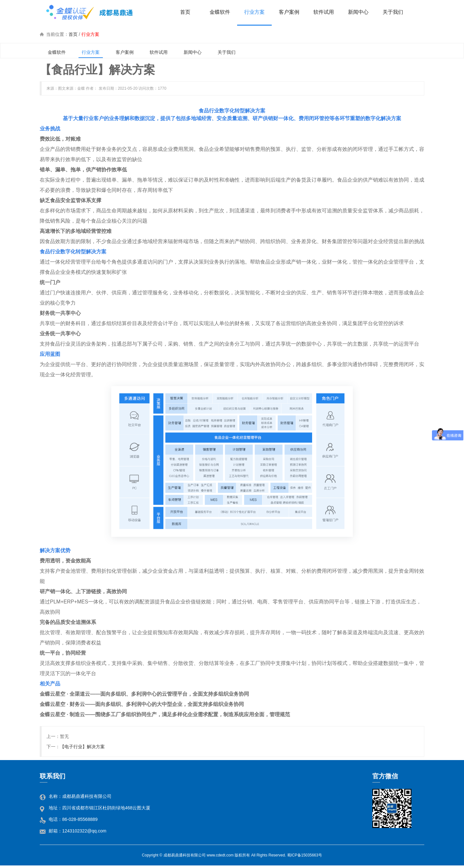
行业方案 (90, 34)
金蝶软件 (57, 52)
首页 (73, 34)
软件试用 (159, 52)
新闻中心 (193, 52)
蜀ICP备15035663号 (305, 855)
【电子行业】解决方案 (82, 747)
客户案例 (125, 52)
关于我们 (227, 52)
